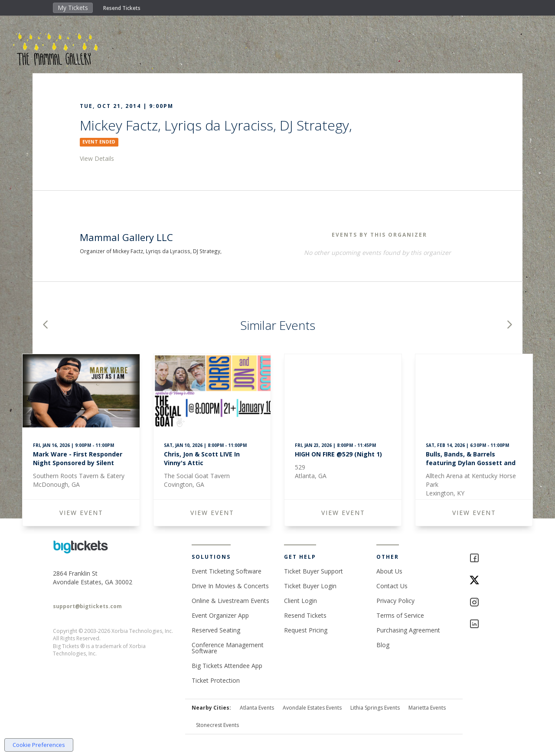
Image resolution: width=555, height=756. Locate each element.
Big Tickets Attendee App (227, 666)
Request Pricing (306, 630)
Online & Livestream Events (230, 601)
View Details (97, 158)
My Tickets (73, 8)
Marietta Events (427, 708)
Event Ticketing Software (227, 571)
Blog (383, 645)
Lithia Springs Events (375, 708)
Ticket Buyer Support (313, 571)
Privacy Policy (395, 601)
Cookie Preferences (39, 745)
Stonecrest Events (217, 725)
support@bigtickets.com (87, 606)
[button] (45, 325)
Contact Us (392, 586)
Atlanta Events (257, 708)
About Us (389, 571)
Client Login (300, 601)
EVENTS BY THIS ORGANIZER (379, 235)
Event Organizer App (220, 615)
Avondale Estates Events (312, 708)
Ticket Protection (216, 680)
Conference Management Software (228, 648)
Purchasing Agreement (408, 630)
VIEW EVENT (81, 513)
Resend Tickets (122, 8)
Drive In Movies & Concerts (230, 586)
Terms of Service (400, 615)
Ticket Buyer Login (310, 586)
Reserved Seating (216, 630)
